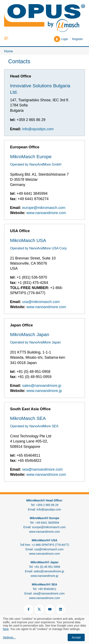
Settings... (9, 637)
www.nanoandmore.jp (44, 391)
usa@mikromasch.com (41, 302)
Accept (76, 637)
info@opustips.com (38, 129)
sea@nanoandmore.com (42, 469)
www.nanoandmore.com (46, 213)
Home (9, 51)
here (6, 629)
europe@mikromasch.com (44, 208)
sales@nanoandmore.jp (42, 386)
